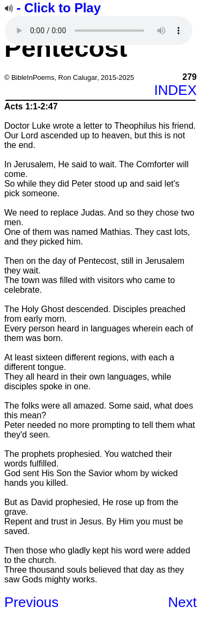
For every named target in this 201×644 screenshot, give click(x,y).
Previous (31, 602)
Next (183, 602)
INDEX (176, 90)
